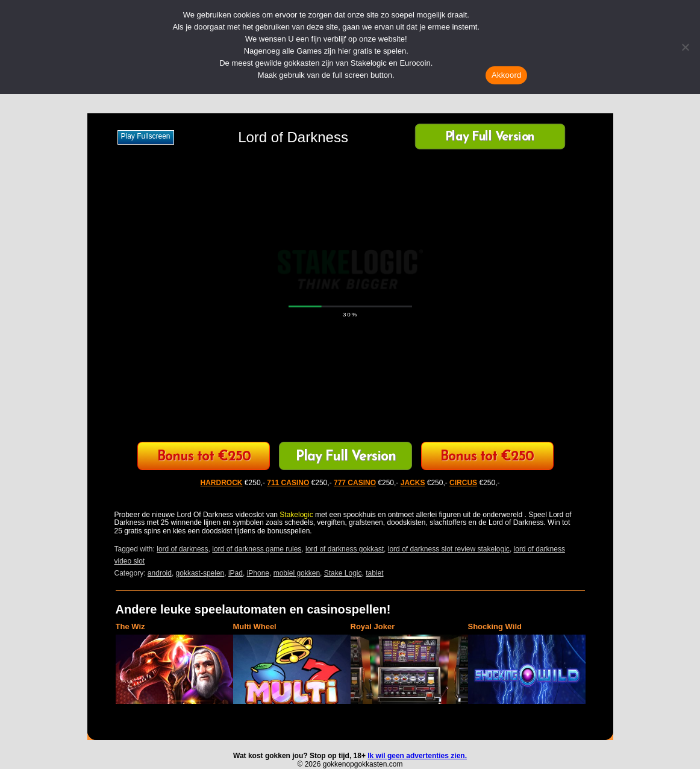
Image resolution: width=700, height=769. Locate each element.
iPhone (258, 573)
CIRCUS (463, 483)
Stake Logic (343, 573)
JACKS (413, 483)
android (160, 573)
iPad (236, 573)
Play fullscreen (146, 136)
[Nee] (685, 47)
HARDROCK (222, 483)
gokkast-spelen (200, 573)
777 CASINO (355, 483)
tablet (374, 573)
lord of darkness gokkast (345, 549)
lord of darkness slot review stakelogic (449, 549)
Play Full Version (490, 138)
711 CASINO (288, 483)
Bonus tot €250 (204, 457)
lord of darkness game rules (257, 549)
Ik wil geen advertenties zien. (417, 756)
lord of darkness (182, 549)
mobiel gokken (297, 573)
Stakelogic (296, 515)
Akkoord (506, 75)
